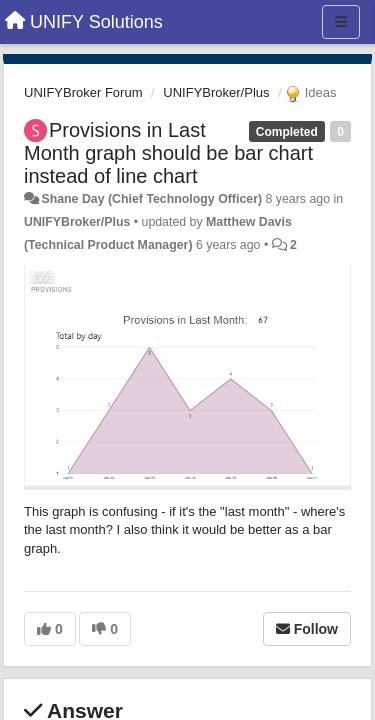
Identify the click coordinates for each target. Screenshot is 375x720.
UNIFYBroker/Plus (216, 92)
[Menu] (341, 22)
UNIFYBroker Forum (83, 92)
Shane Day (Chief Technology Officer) (151, 199)
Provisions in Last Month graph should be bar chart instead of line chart (168, 153)
